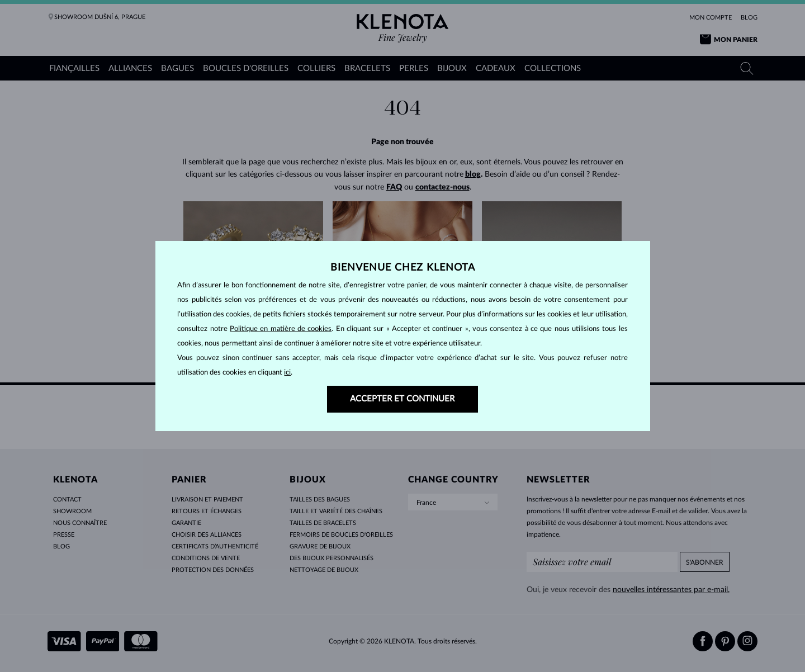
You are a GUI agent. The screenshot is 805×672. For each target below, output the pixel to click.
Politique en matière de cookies (281, 329)
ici (287, 373)
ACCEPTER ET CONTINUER (402, 399)
